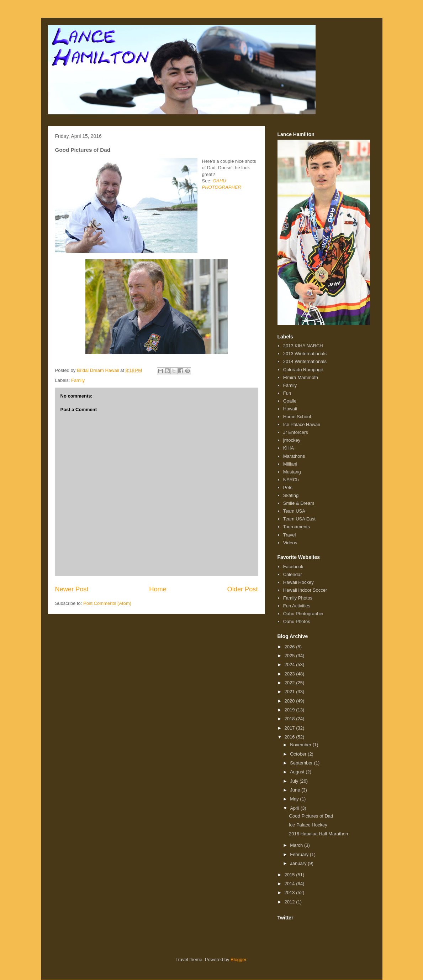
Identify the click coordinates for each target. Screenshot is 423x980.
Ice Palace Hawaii (302, 424)
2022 (290, 683)
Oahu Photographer (303, 614)
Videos (290, 543)
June (296, 790)
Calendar (293, 574)
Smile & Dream (299, 503)
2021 (290, 692)
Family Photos (298, 598)
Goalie (290, 401)
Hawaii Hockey (298, 582)
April (295, 808)
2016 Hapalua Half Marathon (318, 834)
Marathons (294, 456)
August (298, 772)
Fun (287, 393)
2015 (290, 875)
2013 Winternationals (305, 354)
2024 (290, 665)
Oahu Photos (297, 621)
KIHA (289, 448)
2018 (290, 719)
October (299, 754)
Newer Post (72, 589)
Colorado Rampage (303, 370)
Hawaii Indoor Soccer (305, 590)
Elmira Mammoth (301, 377)
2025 (290, 656)
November (301, 745)
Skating (291, 495)
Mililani (290, 464)
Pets (288, 488)
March (297, 845)
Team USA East (299, 519)
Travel (290, 535)
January (299, 863)
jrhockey (292, 440)
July (295, 781)
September (302, 763)
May (295, 799)
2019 (290, 710)
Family (78, 380)
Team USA (294, 511)
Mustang (292, 472)
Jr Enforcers (296, 432)
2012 (290, 902)
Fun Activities (297, 606)
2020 (290, 701)
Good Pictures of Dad (311, 816)
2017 (290, 728)
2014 (290, 884)
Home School (297, 417)
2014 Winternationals (305, 361)
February (300, 854)
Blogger (238, 960)
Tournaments (297, 527)
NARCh (291, 480)
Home (158, 589)
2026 (290, 647)
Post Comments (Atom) (107, 603)
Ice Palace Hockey (308, 825)
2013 (290, 893)
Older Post (243, 589)
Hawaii (290, 409)
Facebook (293, 567)
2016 (290, 737)
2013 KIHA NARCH (303, 346)
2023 (290, 674)
